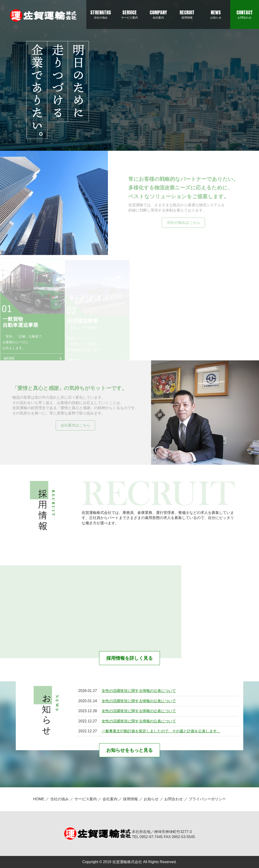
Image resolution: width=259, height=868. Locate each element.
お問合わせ (245, 14)
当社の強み (101, 14)
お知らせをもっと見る (129, 750)
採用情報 (187, 14)
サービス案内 (129, 14)
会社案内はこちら (75, 425)
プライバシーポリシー (207, 799)
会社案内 (158, 14)
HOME (39, 799)
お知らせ (216, 14)
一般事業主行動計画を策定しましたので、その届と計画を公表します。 (161, 731)
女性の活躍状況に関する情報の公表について (139, 691)
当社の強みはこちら (183, 223)
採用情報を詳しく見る (129, 658)
